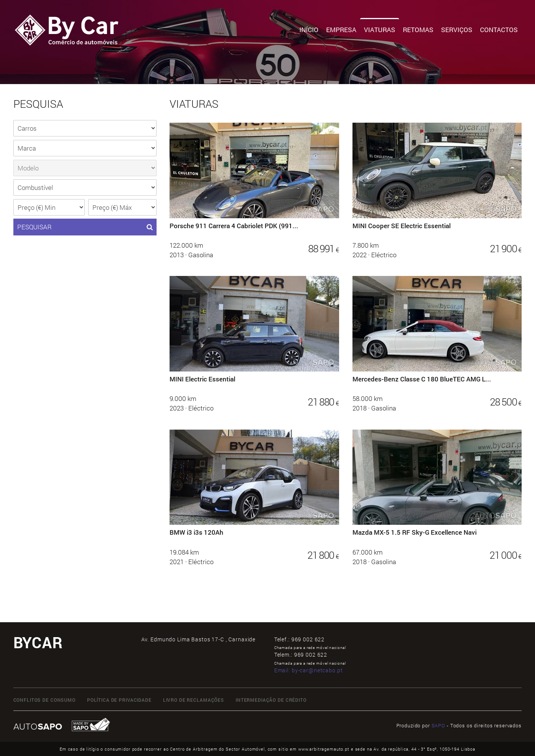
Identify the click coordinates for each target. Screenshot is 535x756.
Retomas (418, 30)
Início (309, 30)
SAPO (438, 725)
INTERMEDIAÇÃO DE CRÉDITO (271, 700)
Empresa (341, 30)
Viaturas (380, 30)
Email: (309, 670)
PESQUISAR (85, 227)
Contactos (499, 30)
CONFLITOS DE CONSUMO (44, 700)
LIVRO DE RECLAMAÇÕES (194, 700)
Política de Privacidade (119, 700)
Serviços (457, 30)
